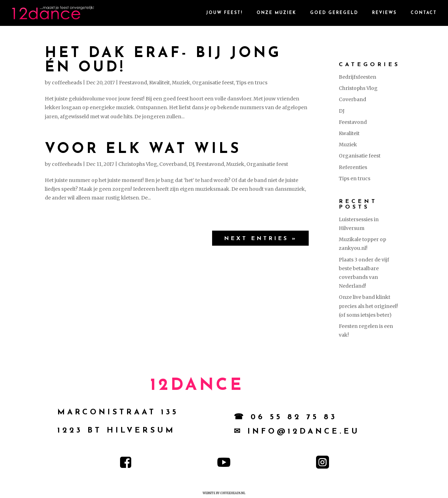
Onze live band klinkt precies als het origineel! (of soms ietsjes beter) (368, 306)
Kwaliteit (159, 83)
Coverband (173, 164)
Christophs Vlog (138, 164)
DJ (191, 164)
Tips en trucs (252, 83)
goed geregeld (334, 13)
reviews (384, 13)
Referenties (353, 167)
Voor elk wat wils (143, 149)
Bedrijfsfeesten (358, 77)
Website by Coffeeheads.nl (224, 493)
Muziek (181, 83)
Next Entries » (260, 239)
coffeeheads (67, 83)
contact (424, 13)
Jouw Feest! (224, 13)
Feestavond (133, 83)
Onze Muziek (276, 13)
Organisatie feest (213, 83)
